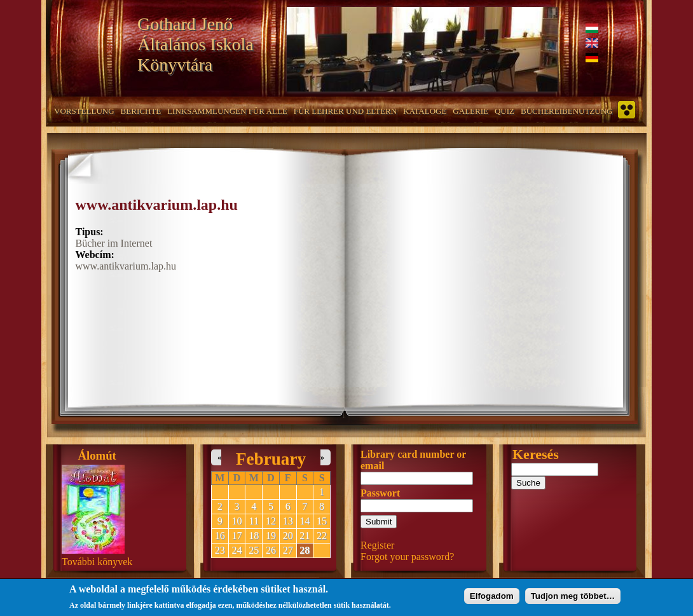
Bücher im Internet (114, 243)
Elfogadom (492, 598)
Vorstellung (84, 111)
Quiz (504, 111)
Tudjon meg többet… (573, 598)
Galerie (470, 111)
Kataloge (425, 111)
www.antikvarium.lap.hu (157, 205)
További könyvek (97, 562)
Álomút (97, 455)
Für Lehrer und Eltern (345, 111)
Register (377, 545)
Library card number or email (413, 460)
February (271, 459)
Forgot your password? (407, 557)
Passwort (380, 493)
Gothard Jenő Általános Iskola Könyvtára (196, 44)
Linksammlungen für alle (227, 111)
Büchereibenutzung (566, 111)
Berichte (141, 111)
